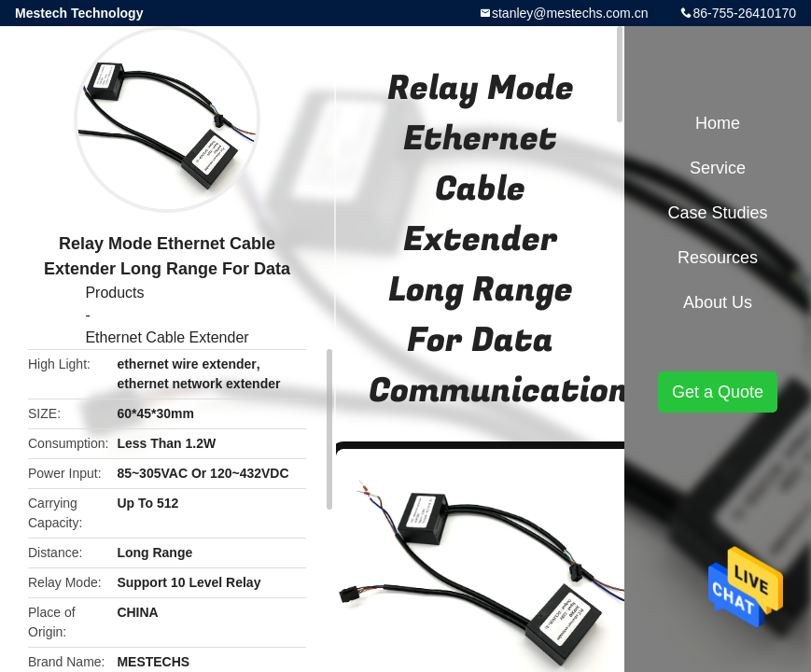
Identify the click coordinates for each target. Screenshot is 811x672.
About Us (718, 302)
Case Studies (717, 213)
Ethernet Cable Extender (167, 337)
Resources (718, 258)
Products (114, 293)
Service (718, 168)
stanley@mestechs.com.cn (570, 13)
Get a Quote (718, 392)
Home (718, 123)
